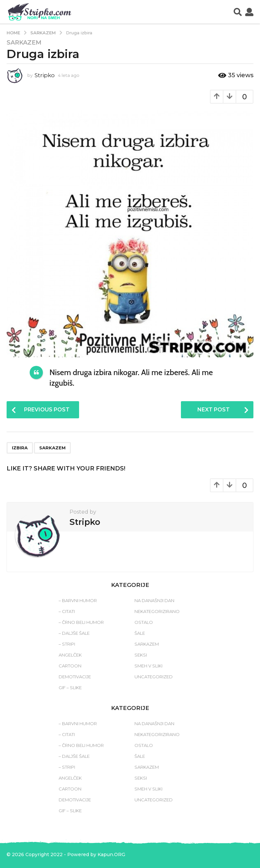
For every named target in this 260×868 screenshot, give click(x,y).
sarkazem (52, 448)
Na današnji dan (154, 600)
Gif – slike (70, 688)
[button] (238, 12)
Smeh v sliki (148, 666)
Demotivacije (75, 677)
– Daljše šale (74, 633)
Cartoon (70, 666)
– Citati (67, 611)
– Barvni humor (78, 600)
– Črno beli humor (81, 622)
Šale (140, 633)
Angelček (70, 655)
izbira (20, 448)
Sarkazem (24, 43)
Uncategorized (154, 677)
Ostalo (144, 622)
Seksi (141, 655)
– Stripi (67, 644)
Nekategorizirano (157, 611)
